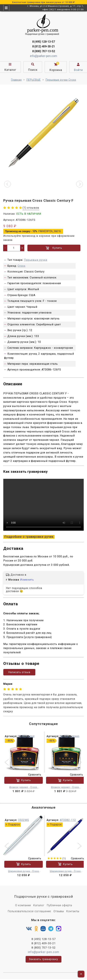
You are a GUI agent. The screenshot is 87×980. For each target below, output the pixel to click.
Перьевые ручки (36, 260)
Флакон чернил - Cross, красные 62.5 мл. (24, 788)
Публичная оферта (59, 905)
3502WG (24, 820)
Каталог (39, 905)
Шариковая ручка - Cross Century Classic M (65, 871)
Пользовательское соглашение (29, 911)
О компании (23, 905)
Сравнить (33, 775)
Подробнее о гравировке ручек (29, 537)
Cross (22, 266)
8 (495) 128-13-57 (44, 42)
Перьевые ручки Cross (61, 80)
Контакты (73, 911)
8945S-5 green (70, 736)
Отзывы (59, 911)
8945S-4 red (26, 736)
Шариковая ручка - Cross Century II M (24, 871)
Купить (54, 248)
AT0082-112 (68, 820)
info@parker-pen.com (44, 56)
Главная (16, 80)
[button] (7, 184)
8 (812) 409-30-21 (44, 46)
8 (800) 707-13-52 (44, 51)
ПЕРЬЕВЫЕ (34, 80)
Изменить (27, 580)
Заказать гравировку (43, 959)
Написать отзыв (19, 672)
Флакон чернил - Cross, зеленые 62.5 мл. (65, 788)
